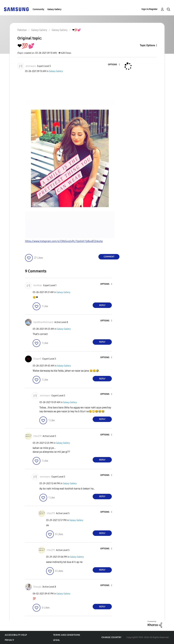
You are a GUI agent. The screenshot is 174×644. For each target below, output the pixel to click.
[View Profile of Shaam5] (37, 359)
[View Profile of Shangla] (37, 587)
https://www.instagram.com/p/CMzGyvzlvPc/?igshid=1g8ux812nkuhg (64, 241)
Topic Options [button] (147, 45)
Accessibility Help (16, 635)
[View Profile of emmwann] (31, 66)
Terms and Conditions (67, 635)
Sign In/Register (150, 9)
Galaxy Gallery (54, 9)
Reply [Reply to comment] (102, 305)
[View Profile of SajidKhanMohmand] (43, 322)
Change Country (111, 637)
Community (38, 9)
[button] (114, 65)
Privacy (9, 640)
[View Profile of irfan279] (37, 436)
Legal (57, 640)
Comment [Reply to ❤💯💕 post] (109, 257)
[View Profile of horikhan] (38, 285)
